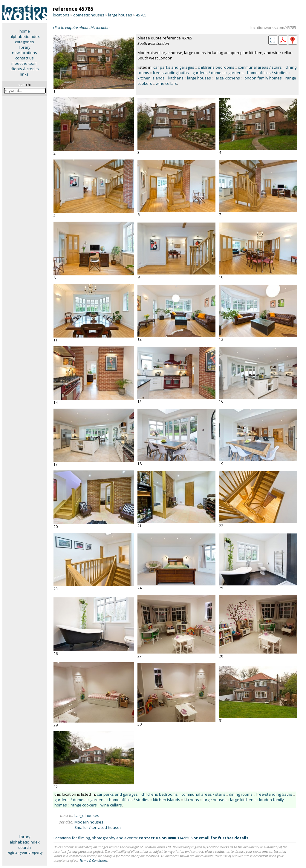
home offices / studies (267, 73)
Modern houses (89, 822)
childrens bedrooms (216, 67)
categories (25, 42)
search (25, 847)
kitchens (176, 78)
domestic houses (89, 15)
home (25, 31)
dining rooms (241, 794)
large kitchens (227, 78)
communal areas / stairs (260, 67)
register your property (25, 852)
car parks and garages (174, 67)
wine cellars (166, 83)
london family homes (263, 78)
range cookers (84, 805)
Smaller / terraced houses (98, 827)
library (25, 47)
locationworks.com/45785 (273, 27)
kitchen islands (151, 78)
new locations (25, 53)
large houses (120, 15)
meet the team (25, 63)
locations (61, 15)
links (25, 74)
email (204, 838)
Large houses (87, 815)
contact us (25, 58)
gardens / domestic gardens (218, 73)
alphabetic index (25, 36)
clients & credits (25, 69)
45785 (141, 15)
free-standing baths (171, 73)
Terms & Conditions (93, 860)
